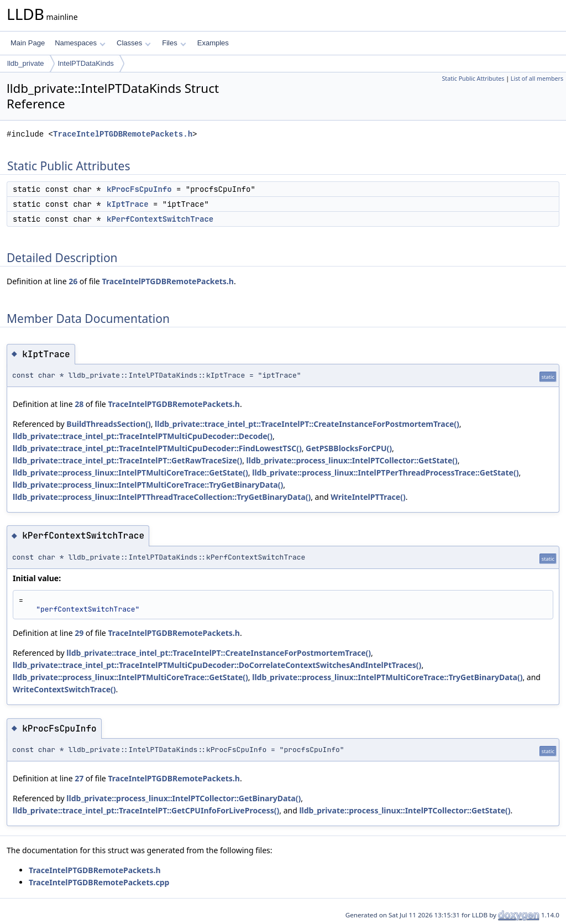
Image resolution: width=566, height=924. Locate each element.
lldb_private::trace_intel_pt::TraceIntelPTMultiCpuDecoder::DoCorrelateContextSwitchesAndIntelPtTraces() (217, 665)
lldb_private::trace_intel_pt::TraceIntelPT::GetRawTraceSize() (127, 460)
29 (79, 633)
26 (73, 281)
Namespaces (80, 43)
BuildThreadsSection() (108, 424)
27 (79, 778)
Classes (134, 43)
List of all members (537, 79)
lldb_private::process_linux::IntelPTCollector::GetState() (352, 460)
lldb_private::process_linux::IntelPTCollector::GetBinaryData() (184, 798)
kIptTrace (128, 204)
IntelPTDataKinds (86, 63)
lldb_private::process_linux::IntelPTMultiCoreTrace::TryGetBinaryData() (148, 485)
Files (174, 43)
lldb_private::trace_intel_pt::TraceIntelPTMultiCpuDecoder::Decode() (143, 436)
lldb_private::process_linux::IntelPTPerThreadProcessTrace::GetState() (385, 473)
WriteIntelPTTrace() (368, 497)
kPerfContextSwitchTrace (160, 219)
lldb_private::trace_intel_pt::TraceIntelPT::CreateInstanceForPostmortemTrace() (307, 424)
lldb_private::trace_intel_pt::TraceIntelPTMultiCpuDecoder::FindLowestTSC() (157, 448)
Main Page (28, 43)
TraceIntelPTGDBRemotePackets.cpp (99, 882)
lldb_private (26, 63)
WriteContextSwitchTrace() (64, 689)
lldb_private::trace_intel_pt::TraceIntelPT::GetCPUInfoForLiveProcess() (146, 810)
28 (79, 404)
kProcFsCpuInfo (139, 189)
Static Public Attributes (473, 79)
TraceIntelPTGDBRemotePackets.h (123, 134)
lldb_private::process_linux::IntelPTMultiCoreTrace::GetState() (130, 473)
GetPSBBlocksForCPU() (349, 448)
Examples (213, 43)
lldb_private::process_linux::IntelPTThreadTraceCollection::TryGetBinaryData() (162, 497)
